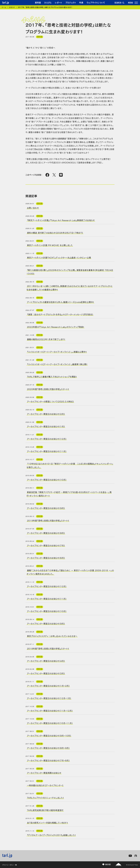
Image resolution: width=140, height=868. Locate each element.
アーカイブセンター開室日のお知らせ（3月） (46, 673)
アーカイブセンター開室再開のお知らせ (44, 773)
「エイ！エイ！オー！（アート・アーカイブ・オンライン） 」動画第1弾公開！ (57, 364)
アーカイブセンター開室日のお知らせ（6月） (46, 558)
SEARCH (119, 3)
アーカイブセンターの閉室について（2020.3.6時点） (50, 401)
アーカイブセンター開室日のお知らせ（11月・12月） (50, 711)
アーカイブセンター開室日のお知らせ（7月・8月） (48, 760)
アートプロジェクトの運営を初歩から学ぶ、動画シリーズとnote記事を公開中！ (60, 302)
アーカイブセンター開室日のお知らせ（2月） (46, 414)
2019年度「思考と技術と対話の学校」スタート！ (48, 520)
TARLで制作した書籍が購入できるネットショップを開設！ (52, 377)
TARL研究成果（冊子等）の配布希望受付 (45, 810)
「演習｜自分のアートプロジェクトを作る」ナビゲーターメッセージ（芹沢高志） (60, 314)
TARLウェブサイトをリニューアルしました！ (45, 798)
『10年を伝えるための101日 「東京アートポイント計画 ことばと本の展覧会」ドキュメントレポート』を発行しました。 (70, 465)
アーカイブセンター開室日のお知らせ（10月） (47, 480)
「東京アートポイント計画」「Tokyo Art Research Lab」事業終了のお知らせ (61, 220)
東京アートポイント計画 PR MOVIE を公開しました (50, 245)
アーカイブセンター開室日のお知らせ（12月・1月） (49, 698)
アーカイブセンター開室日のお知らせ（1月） (46, 426)
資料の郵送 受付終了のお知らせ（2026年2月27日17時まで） (55, 233)
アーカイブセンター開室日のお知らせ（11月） (47, 451)
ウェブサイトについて (96, 2)
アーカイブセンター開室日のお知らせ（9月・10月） (49, 735)
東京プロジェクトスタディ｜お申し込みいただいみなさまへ (52, 636)
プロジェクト (71, 2)
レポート (59, 2)
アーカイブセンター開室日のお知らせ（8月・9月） (48, 748)
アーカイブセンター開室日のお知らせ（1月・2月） (48, 686)
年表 (81, 2)
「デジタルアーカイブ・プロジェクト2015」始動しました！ (51, 835)
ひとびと (48, 2)
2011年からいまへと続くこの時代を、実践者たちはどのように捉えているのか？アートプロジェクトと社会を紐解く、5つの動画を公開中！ (70, 288)
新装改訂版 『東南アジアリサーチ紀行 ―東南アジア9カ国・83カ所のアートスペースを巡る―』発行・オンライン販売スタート (69, 494)
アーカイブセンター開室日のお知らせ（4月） (46, 661)
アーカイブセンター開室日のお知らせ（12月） (47, 439)
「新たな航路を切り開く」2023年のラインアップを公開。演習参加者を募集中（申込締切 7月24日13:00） (70, 272)
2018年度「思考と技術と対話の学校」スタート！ (48, 648)
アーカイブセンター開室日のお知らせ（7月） (46, 545)
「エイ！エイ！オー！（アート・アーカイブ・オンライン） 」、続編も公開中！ (57, 352)
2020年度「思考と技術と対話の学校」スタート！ (48, 389)
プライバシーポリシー (9, 865)
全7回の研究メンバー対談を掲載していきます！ (47, 822)
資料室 (38, 2)
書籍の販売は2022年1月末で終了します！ (46, 339)
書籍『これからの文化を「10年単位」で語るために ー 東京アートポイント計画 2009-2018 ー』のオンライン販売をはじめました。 (70, 572)
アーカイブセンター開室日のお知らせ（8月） (46, 533)
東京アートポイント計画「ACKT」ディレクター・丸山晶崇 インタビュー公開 (59, 257)
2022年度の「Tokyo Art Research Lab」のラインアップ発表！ (56, 327)
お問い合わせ (33, 208)
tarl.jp (6, 3)
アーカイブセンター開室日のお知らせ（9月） (46, 508)
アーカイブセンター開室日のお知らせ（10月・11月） (50, 723)
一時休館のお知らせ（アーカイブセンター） (45, 785)
